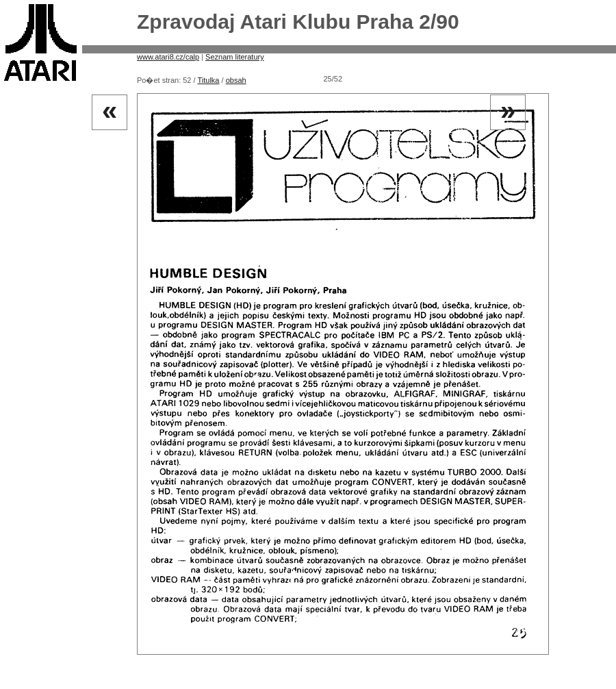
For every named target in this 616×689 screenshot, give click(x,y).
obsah (236, 80)
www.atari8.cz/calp (168, 57)
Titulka (208, 80)
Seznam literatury (235, 57)
